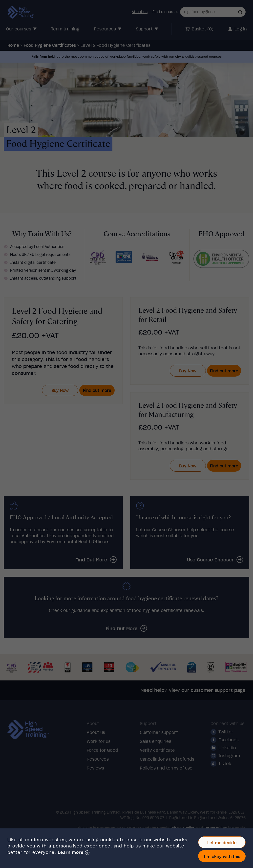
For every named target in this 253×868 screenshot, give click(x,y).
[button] (74, 853)
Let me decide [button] (222, 843)
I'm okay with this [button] (222, 857)
